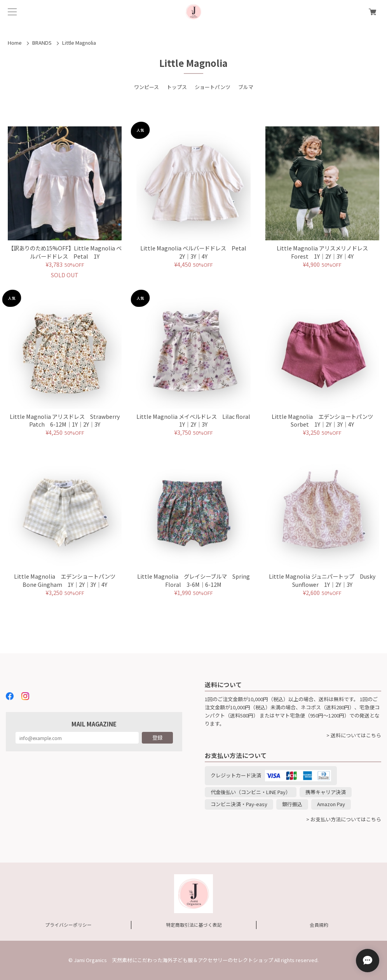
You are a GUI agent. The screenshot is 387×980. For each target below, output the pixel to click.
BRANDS (42, 43)
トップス (177, 87)
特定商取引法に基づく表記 (194, 925)
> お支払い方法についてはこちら (344, 819)
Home (15, 43)
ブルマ (246, 87)
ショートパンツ (213, 87)
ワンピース (146, 87)
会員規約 (319, 925)
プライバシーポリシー (68, 925)
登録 (157, 738)
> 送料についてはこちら (354, 735)
